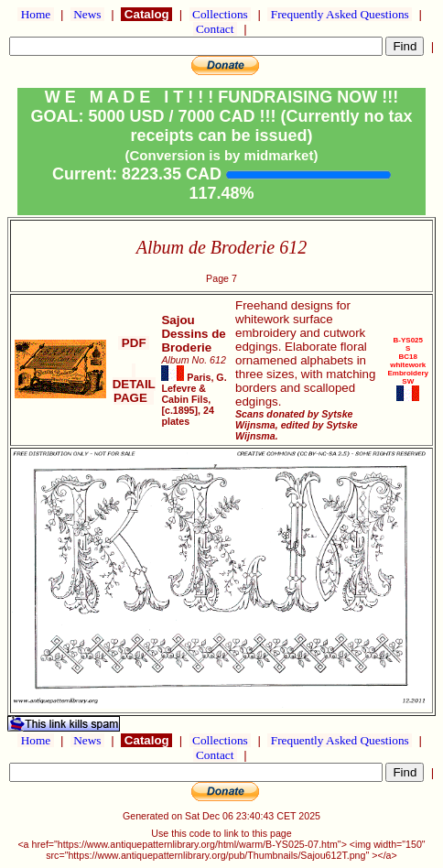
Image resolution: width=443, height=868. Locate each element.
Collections (220, 14)
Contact (215, 29)
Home (35, 14)
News (87, 14)
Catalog (146, 14)
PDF (134, 343)
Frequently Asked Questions (340, 14)
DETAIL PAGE (134, 384)
